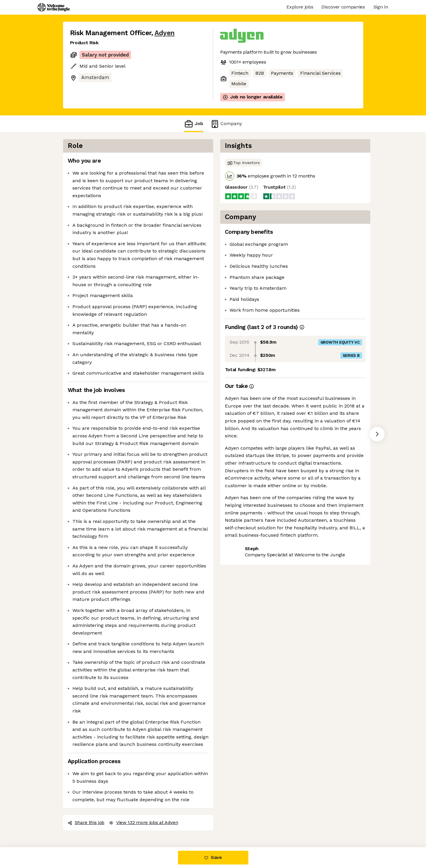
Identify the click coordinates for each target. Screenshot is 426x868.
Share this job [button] (86, 822)
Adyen (165, 33)
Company (226, 124)
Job (194, 124)
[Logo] (54, 7)
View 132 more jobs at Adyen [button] (144, 822)
